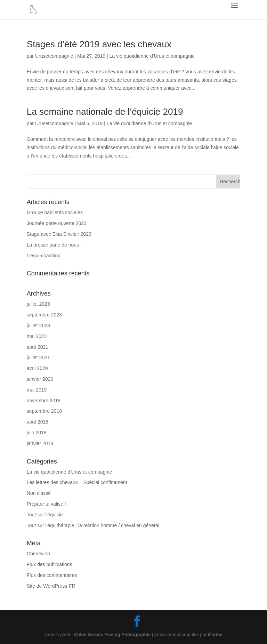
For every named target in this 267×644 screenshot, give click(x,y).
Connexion (38, 554)
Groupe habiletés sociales (55, 212)
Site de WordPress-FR (51, 586)
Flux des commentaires (52, 575)
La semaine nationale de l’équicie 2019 (105, 112)
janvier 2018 (40, 443)
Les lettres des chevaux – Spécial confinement (77, 482)
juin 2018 (37, 433)
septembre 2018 (44, 411)
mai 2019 (37, 390)
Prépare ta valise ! (46, 504)
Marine (215, 634)
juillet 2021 (38, 357)
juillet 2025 (38, 304)
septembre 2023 (44, 315)
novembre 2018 (44, 401)
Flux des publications (50, 564)
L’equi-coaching (44, 256)
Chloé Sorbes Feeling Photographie (112, 634)
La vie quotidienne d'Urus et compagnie (152, 56)
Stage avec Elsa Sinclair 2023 (59, 234)
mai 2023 (37, 336)
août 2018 (38, 422)
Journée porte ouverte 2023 (57, 223)
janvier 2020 (40, 379)
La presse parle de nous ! (54, 245)
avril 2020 (37, 368)
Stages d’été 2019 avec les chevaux (99, 44)
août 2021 (38, 347)
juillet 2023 (38, 325)
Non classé (39, 493)
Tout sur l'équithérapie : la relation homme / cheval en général (93, 525)
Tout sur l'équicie (45, 515)
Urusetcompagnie (54, 56)
